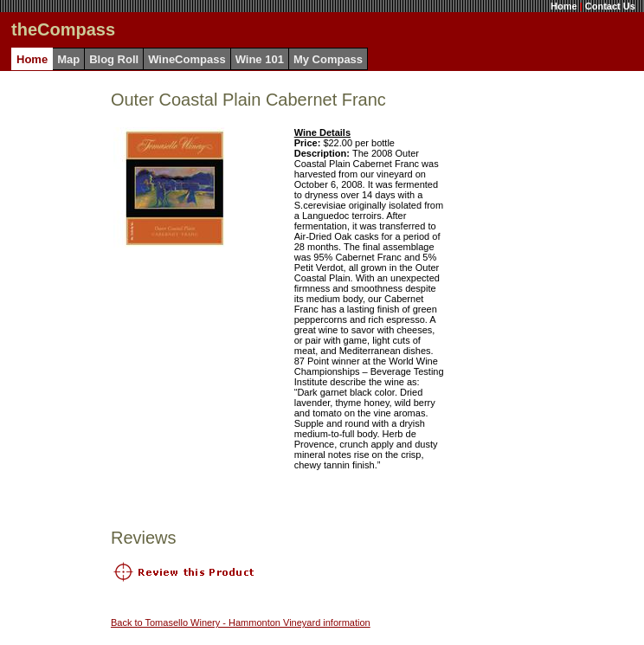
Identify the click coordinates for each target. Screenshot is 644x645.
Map (68, 59)
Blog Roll (114, 59)
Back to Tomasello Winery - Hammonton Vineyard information (241, 622)
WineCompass (187, 59)
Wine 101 (260, 59)
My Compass (328, 59)
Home (564, 6)
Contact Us (610, 6)
